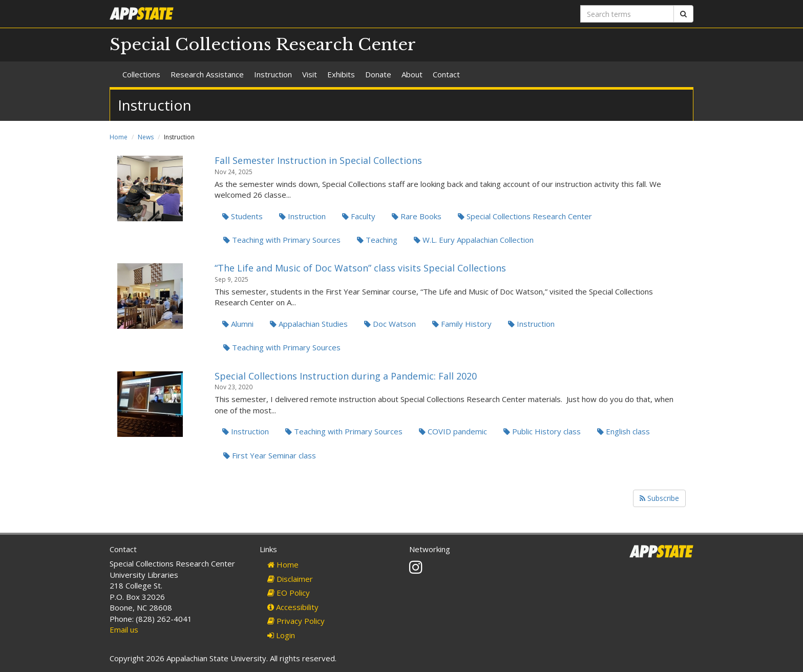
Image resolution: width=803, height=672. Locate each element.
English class (624, 431)
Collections (141, 74)
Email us (124, 629)
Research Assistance (207, 74)
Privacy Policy (296, 621)
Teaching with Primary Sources (282, 240)
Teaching (377, 240)
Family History (462, 324)
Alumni (238, 324)
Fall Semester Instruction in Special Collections (318, 160)
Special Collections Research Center (263, 45)
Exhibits (341, 74)
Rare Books (417, 216)
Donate (378, 74)
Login (281, 635)
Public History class (542, 431)
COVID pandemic (453, 431)
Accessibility (293, 607)
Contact (446, 74)
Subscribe (659, 498)
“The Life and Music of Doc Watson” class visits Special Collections (360, 268)
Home (119, 137)
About (412, 74)
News (146, 137)
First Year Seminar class (270, 455)
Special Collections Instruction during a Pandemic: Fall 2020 (346, 376)
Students (242, 216)
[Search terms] (627, 14)
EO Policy (289, 593)
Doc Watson (390, 324)
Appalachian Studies (309, 324)
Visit (310, 74)
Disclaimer (290, 579)
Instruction (273, 74)
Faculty (359, 216)
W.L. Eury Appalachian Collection (474, 240)
